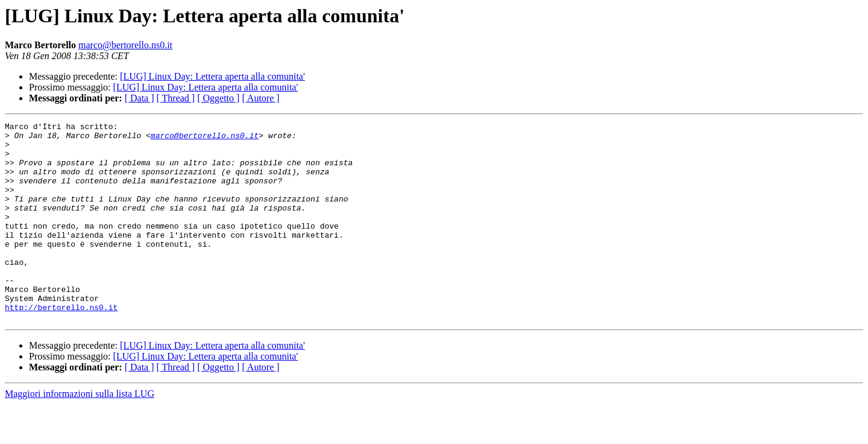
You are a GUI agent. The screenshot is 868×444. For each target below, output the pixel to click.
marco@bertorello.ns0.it (125, 45)
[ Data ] (140, 98)
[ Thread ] (176, 98)
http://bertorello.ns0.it (61, 345)
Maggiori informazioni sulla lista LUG (80, 433)
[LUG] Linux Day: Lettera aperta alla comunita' (212, 76)
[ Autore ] (260, 98)
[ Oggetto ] (218, 98)
